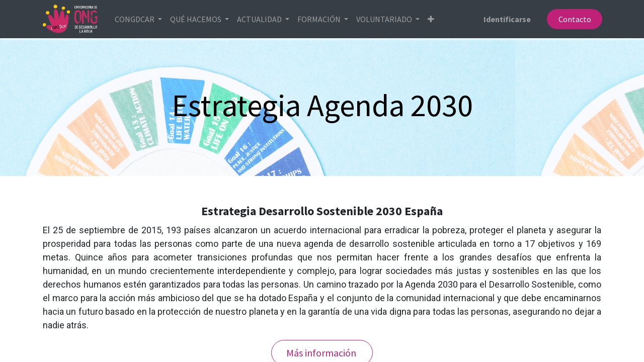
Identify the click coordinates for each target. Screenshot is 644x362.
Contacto (573, 19)
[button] (432, 19)
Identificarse (506, 19)
